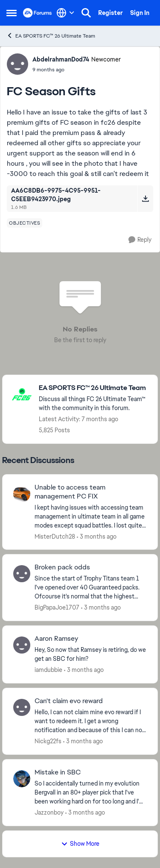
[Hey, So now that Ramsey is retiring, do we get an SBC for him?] (91, 654)
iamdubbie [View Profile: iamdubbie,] (48, 670)
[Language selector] (65, 13)
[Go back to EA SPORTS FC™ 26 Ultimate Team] (94, 388)
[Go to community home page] (38, 13)
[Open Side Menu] (12, 13)
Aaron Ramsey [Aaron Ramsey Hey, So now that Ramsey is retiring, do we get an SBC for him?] (56, 639)
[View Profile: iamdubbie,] (22, 645)
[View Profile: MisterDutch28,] (22, 494)
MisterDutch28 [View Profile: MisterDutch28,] (55, 536)
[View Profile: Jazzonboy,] (22, 779)
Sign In (140, 13)
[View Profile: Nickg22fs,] (22, 707)
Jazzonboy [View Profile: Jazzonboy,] (49, 812)
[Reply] (140, 240)
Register (111, 13)
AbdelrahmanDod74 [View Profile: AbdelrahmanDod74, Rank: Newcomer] (61, 59)
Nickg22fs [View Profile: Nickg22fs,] (48, 741)
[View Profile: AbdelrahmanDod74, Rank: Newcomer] (17, 64)
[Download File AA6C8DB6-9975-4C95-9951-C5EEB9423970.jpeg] (145, 199)
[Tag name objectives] (25, 223)
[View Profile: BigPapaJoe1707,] (22, 574)
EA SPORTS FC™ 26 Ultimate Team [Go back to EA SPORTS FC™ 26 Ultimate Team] (51, 36)
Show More (80, 844)
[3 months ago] (97, 536)
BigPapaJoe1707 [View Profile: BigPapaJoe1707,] (57, 607)
